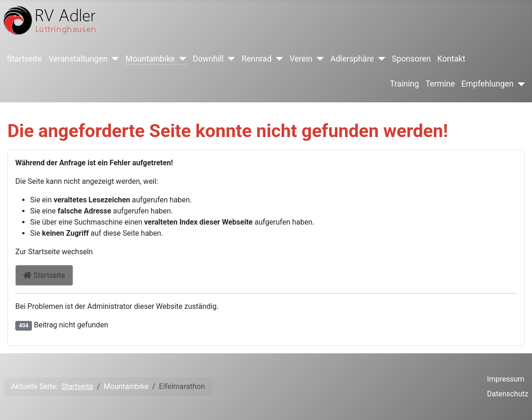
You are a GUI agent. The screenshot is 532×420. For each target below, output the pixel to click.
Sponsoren (411, 59)
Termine (440, 84)
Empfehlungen (487, 84)
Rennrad (257, 59)
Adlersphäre (352, 59)
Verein (301, 59)
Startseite (25, 59)
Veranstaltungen (78, 59)
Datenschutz (508, 394)
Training (405, 84)
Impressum (506, 379)
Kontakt (451, 59)
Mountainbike (150, 59)
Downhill (208, 59)
